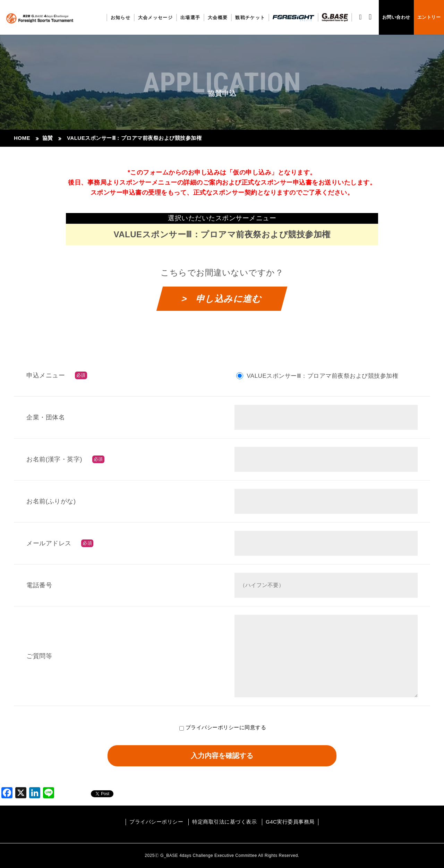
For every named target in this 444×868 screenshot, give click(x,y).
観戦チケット (250, 18)
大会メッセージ (155, 18)
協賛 (48, 138)
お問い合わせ (396, 17)
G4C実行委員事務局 (290, 822)
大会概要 (218, 18)
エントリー (429, 17)
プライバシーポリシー (212, 727)
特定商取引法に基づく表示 (224, 822)
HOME (22, 138)
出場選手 (190, 18)
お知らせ (121, 18)
